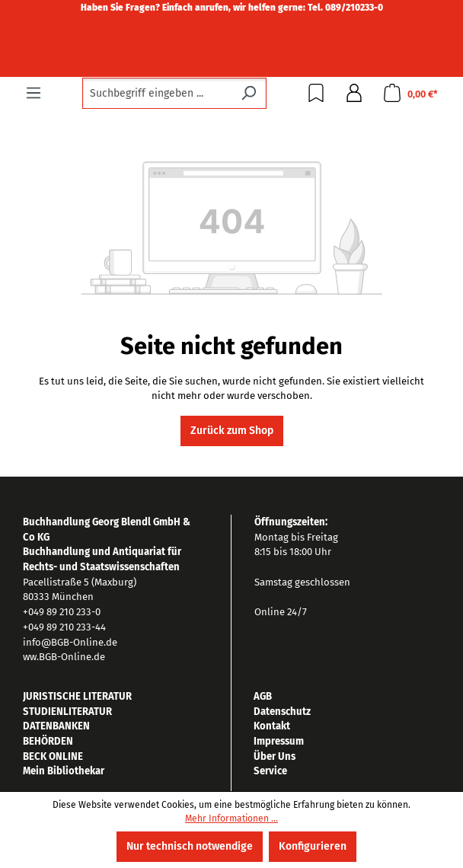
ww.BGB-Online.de (64, 657)
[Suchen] (249, 93)
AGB (263, 696)
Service (270, 771)
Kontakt (272, 726)
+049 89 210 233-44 (64, 627)
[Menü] (34, 93)
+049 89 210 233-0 (62, 612)
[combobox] (157, 93)
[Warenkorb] (410, 93)
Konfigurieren (313, 846)
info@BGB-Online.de (70, 642)
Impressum (279, 741)
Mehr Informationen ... (231, 819)
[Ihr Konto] (354, 93)
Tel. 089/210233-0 (345, 8)
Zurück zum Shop (232, 431)
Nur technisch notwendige (190, 846)
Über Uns (275, 756)
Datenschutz (282, 712)
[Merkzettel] (316, 93)
